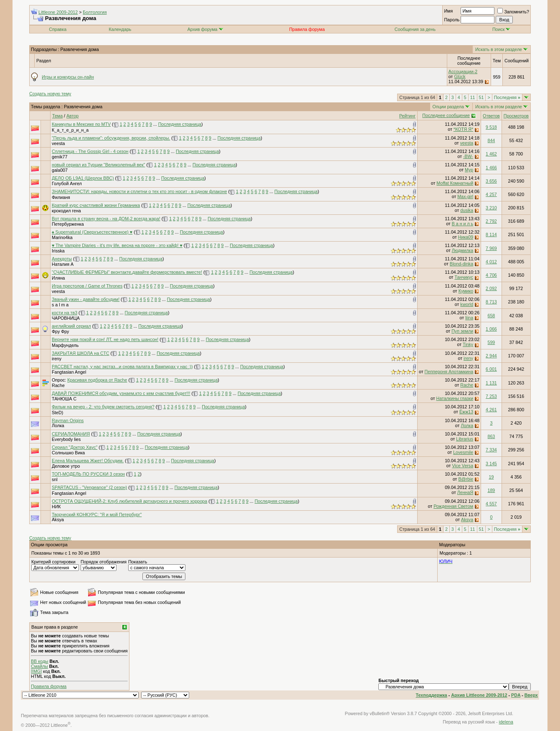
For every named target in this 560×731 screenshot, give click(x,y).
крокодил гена (66, 211)
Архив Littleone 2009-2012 (479, 695)
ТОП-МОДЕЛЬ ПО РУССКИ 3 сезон (88, 474)
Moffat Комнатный (455, 183)
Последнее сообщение (446, 115)
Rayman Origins (68, 420)
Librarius (465, 439)
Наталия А (63, 264)
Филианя (61, 197)
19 (491, 477)
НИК (56, 507)
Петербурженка (68, 224)
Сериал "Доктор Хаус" (75, 447)
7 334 (491, 450)
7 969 (491, 248)
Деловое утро (66, 466)
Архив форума (203, 29)
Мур (469, 170)
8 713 (491, 302)
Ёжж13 (466, 412)
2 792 (491, 221)
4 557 (491, 504)
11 (473, 97)
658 (492, 316)
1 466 (491, 168)
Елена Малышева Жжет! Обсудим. (88, 461)
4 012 (491, 262)
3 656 (491, 181)
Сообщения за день (415, 29)
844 (492, 140)
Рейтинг (407, 116)
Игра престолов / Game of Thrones (87, 286)
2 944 (491, 356)
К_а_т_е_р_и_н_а (70, 130)
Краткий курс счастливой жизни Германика (96, 205)
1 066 (491, 329)
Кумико (466, 291)
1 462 (491, 154)
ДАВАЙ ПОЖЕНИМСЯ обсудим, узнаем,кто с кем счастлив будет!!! (121, 393)
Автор (72, 116)
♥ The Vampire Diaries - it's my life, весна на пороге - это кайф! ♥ (117, 245)
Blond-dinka (461, 264)
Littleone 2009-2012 (58, 12)
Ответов (491, 116)
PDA (516, 695)
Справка (58, 29)
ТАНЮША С (64, 399)
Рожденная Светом (453, 506)
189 (492, 490)
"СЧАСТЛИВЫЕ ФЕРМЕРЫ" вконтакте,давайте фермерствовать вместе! (127, 272)
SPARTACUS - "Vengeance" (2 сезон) (89, 487)
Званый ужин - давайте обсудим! (86, 299)
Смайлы (39, 666)
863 (492, 436)
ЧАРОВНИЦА (66, 318)
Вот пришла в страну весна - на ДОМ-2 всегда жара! (106, 219)
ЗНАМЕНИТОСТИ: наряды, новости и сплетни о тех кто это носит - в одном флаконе (139, 191)
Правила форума (49, 686)
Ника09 (466, 237)
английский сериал (71, 326)
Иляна (58, 278)
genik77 (60, 157)
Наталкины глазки (455, 398)
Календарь (120, 29)
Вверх (531, 695)
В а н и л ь (462, 224)
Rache (58, 385)
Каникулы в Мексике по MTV (81, 124)
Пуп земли (462, 331)
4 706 (491, 275)
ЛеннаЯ (465, 492)
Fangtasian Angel (69, 372)
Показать (138, 562)
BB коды (40, 661)
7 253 (491, 396)
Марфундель (65, 345)
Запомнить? (513, 12)
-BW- (468, 156)
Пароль (452, 20)
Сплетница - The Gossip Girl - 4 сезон (90, 151)
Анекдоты (62, 259)
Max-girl (465, 196)
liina (469, 318)
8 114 (491, 234)
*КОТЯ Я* (463, 129)
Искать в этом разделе (499, 49)
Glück (460, 76)
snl (55, 479)
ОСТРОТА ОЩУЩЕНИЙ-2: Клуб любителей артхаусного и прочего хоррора (129, 501)
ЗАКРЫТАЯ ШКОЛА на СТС (81, 353)
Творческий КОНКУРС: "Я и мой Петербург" (97, 515)
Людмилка (462, 250)
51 (481, 97)
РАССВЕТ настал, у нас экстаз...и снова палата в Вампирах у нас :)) (122, 367)
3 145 (491, 464)
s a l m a (60, 305)
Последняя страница (180, 124)
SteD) (57, 413)
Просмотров (516, 116)
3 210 (491, 208)
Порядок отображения (104, 562)
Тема (57, 116)
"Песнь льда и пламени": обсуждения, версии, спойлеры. (111, 138)
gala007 (60, 170)
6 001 (491, 369)
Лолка (58, 425)
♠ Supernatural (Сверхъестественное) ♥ (92, 232)
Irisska (58, 251)
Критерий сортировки (53, 562)
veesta (58, 143)
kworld (467, 304)
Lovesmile (463, 452)
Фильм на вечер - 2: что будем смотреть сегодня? (103, 407)
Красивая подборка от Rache (97, 380)
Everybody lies (66, 439)
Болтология (95, 12)
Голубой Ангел (67, 183)
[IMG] (36, 671)
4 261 (491, 410)
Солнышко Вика (68, 453)
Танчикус (464, 277)
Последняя (507, 97)
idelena (506, 722)
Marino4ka (62, 237)
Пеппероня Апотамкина (449, 372)
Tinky (468, 344)
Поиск (502, 29)
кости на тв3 (65, 313)
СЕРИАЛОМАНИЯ (71, 434)
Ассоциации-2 (463, 71)
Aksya (58, 520)
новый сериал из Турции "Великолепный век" (99, 165)
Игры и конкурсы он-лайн (68, 77)
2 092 (491, 288)
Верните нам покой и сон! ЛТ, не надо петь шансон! (105, 339)
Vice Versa (462, 466)
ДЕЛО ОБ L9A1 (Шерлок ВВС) (83, 178)
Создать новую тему (50, 94)
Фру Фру (60, 331)
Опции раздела (448, 107)
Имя (448, 11)
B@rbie (466, 479)
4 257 (491, 194)
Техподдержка (432, 695)
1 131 (491, 383)
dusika (467, 210)
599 (492, 342)
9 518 (491, 127)
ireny (57, 359)
